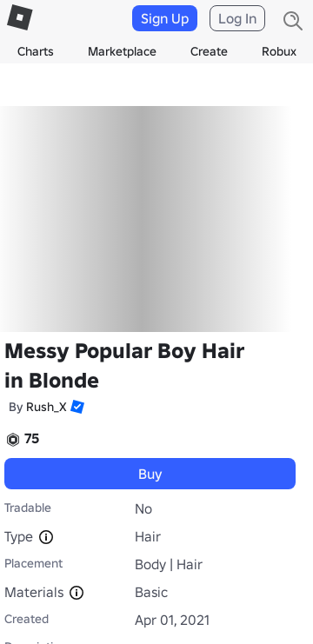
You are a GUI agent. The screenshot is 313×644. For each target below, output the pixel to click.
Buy (150, 474)
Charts (36, 51)
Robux (279, 51)
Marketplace (122, 51)
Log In (237, 18)
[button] (76, 407)
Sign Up (165, 18)
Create (209, 51)
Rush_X (47, 407)
